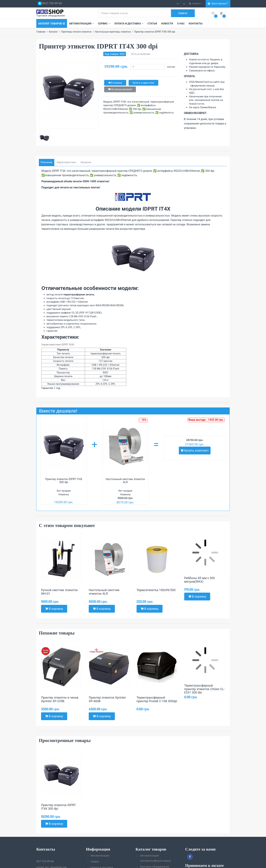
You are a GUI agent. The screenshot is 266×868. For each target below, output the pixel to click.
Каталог (53, 32)
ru (184, 3)
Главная (41, 32)
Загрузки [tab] (86, 162)
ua (178, 3)
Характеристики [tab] (66, 162)
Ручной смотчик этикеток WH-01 (59, 592)
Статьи (152, 24)
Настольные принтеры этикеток (113, 32)
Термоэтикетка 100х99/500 (156, 590)
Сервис (104, 24)
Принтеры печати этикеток (76, 32)
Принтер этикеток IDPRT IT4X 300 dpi (64, 481)
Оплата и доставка (129, 24)
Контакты (196, 24)
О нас (181, 24)
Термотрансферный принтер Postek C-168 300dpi (157, 699)
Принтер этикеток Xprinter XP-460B (107, 699)
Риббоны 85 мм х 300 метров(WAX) (199, 580)
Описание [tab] (46, 162)
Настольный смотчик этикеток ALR (125, 481)
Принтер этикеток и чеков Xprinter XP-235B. (60, 699)
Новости (167, 24)
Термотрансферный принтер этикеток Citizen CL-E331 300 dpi (205, 689)
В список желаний (120, 89)
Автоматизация (81, 24)
